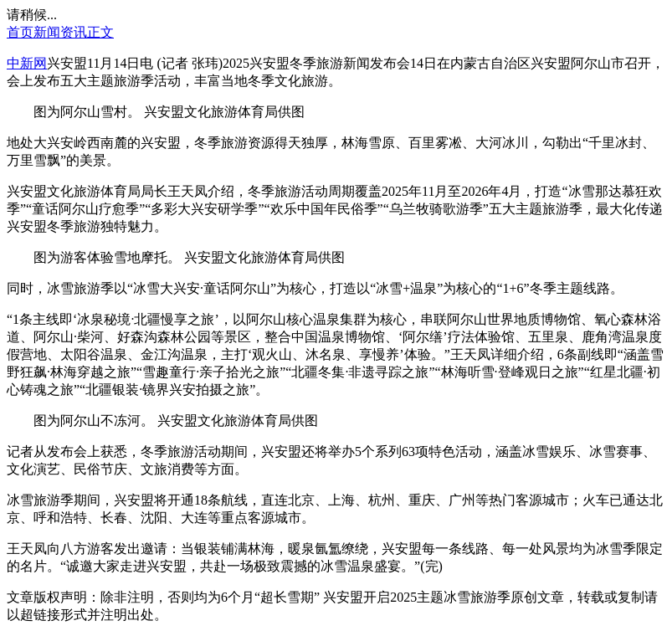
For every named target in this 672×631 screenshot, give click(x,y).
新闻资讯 (60, 32)
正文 (100, 32)
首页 (20, 32)
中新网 (27, 63)
